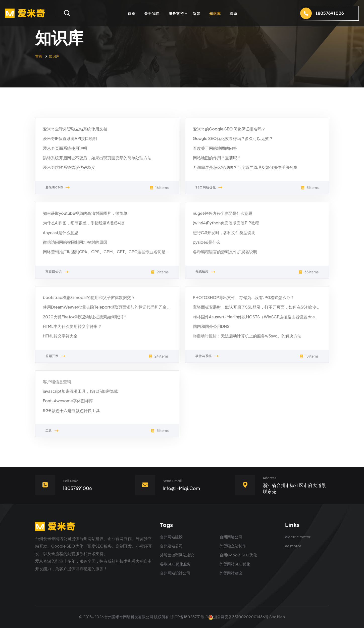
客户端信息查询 (57, 384)
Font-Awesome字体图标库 (68, 403)
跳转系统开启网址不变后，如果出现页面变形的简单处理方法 (97, 158)
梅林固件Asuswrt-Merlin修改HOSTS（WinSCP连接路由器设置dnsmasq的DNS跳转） (272, 319)
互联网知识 (57, 274)
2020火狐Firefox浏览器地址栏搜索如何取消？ (85, 319)
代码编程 (205, 274)
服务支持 (176, 13)
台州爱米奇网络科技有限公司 (129, 617)
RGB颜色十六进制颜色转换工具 (71, 413)
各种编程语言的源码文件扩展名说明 (225, 254)
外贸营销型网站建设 (177, 555)
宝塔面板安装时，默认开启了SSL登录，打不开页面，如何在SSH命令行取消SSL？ (267, 309)
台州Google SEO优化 (238, 555)
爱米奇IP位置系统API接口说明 (70, 139)
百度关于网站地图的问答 (215, 148)
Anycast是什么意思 (61, 235)
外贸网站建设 (231, 573)
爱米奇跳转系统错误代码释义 (69, 167)
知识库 (215, 13)
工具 (52, 433)
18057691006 (77, 488)
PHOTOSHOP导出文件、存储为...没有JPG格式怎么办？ (244, 300)
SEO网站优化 (209, 188)
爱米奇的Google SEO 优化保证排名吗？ (229, 129)
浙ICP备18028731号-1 (189, 617)
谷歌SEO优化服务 (175, 564)
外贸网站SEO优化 (235, 564)
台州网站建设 (171, 537)
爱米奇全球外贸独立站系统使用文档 (75, 129)
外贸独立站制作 (233, 546)
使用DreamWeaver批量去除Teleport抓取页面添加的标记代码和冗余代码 (109, 309)
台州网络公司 (231, 537)
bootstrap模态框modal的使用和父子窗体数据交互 (89, 300)
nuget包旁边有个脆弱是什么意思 (223, 216)
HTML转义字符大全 (60, 338)
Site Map (277, 617)
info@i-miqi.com (181, 488)
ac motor (293, 546)
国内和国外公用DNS (211, 329)
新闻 (197, 13)
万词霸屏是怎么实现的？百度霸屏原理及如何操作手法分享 (245, 167)
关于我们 (152, 13)
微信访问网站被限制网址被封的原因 (75, 245)
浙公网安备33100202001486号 (238, 617)
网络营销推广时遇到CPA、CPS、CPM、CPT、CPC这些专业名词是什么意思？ (114, 254)
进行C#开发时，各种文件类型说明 (224, 235)
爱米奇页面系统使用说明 (65, 148)
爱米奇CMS (58, 188)
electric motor (298, 537)
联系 (233, 13)
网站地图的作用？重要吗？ (217, 158)
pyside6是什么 (207, 245)
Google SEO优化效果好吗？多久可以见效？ (233, 139)
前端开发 (56, 359)
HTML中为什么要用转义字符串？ (72, 329)
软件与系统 (207, 359)
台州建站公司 (171, 546)
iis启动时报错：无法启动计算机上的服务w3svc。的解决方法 (247, 338)
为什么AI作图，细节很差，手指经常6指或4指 (84, 225)
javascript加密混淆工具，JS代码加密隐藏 (81, 394)
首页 (132, 13)
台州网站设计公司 (175, 573)
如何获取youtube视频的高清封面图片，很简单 (85, 216)
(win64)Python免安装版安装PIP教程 (226, 225)
